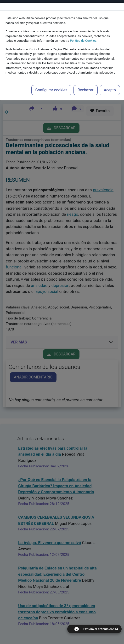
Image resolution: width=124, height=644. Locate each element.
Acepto (110, 90)
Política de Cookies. (84, 41)
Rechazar (85, 90)
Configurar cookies (51, 90)
